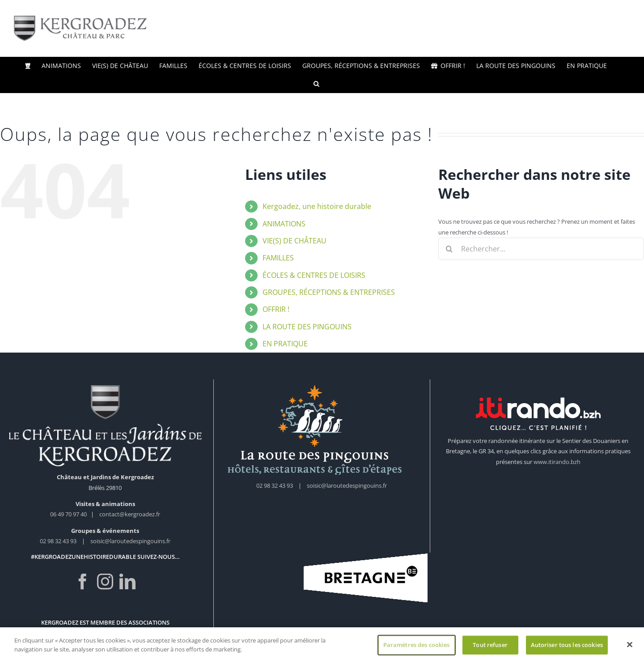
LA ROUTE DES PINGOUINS (307, 327)
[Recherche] (449, 249)
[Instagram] (105, 582)
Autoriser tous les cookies (567, 648)
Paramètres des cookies (417, 648)
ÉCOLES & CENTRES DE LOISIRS (314, 275)
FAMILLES (278, 258)
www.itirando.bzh (557, 462)
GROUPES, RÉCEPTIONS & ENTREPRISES (329, 292)
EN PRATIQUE (285, 344)
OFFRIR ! (276, 309)
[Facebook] (83, 582)
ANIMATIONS (284, 224)
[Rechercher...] (541, 249)
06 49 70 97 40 (69, 514)
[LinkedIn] (127, 582)
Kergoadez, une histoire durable (317, 206)
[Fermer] (630, 648)
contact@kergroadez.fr (130, 514)
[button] (316, 84)
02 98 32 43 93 (58, 541)
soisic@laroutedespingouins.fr (130, 541)
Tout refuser (490, 648)
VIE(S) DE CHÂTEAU (294, 241)
